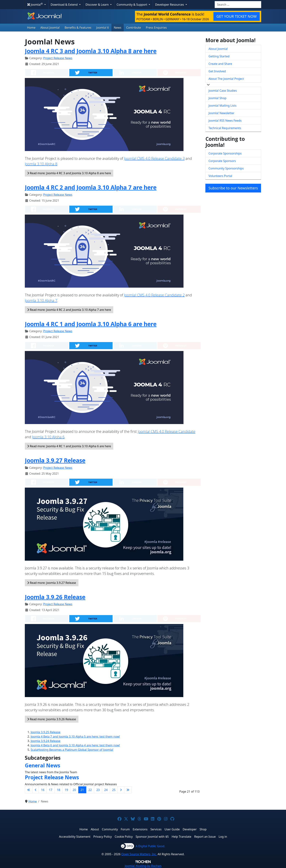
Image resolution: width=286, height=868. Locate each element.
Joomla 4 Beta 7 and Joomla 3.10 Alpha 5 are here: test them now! (75, 737)
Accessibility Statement (75, 837)
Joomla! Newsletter (221, 113)
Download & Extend (65, 5)
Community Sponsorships (226, 168)
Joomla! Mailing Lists (223, 106)
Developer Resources (170, 5)
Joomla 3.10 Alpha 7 (41, 301)
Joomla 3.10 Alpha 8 (41, 164)
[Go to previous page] (36, 790)
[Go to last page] (128, 790)
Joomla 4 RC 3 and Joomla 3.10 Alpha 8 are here (91, 51)
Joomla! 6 (103, 28)
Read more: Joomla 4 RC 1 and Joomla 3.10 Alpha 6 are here (69, 446)
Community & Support (132, 5)
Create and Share (220, 64)
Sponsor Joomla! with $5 (152, 837)
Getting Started (219, 56)
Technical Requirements (225, 128)
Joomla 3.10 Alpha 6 (48, 437)
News (118, 28)
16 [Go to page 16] (43, 790)
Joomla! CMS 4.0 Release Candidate (167, 431)
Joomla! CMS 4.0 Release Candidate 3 (154, 158)
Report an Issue (205, 837)
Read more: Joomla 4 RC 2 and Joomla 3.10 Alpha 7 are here (69, 310)
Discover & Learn (97, 5)
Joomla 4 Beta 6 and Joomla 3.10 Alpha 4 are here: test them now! (75, 745)
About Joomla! (50, 28)
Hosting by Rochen (143, 866)
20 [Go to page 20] (74, 790)
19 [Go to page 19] (66, 790)
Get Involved (217, 71)
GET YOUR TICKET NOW (237, 16)
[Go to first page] (29, 790)
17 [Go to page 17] (51, 790)
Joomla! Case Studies (223, 91)
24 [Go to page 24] (106, 790)
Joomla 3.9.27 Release (55, 460)
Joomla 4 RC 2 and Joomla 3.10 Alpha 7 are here (91, 187)
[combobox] (238, 5)
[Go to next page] (121, 790)
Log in (223, 837)
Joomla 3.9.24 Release (46, 741)
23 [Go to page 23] (98, 790)
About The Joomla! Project (226, 79)
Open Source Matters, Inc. (139, 854)
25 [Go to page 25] (114, 790)
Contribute (134, 28)
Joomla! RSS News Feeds (225, 121)
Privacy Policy (103, 837)
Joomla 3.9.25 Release (46, 732)
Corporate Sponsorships (225, 153)
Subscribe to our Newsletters (233, 188)
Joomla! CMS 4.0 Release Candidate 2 (154, 295)
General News (42, 765)
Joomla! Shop (217, 98)
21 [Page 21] (82, 790)
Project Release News (58, 58)
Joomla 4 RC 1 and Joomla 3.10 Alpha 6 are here (91, 324)
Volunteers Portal (220, 176)
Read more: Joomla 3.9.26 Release (52, 719)
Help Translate (181, 837)
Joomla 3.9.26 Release (55, 597)
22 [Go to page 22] (90, 790)
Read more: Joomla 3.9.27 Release (52, 583)
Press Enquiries (156, 28)
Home (31, 28)
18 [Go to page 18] (59, 790)
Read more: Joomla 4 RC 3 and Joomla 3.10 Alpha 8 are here (69, 173)
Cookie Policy (124, 837)
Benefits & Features (78, 28)
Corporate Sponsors (222, 161)
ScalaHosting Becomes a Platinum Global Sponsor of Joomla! (72, 750)
